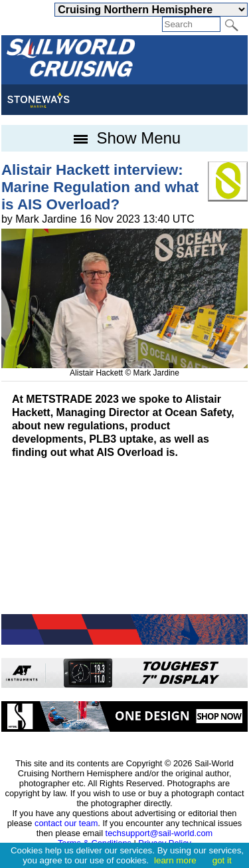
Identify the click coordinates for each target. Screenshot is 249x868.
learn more (175, 860)
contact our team (66, 823)
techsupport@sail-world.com (159, 833)
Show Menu (124, 138)
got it (222, 860)
